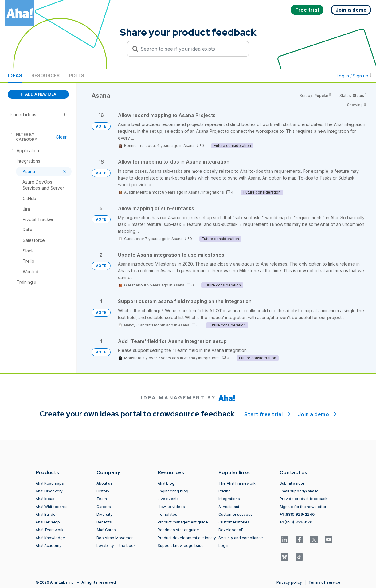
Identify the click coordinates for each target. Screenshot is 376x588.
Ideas (15, 75)
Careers (104, 507)
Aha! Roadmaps (50, 483)
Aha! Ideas (45, 499)
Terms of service (324, 582)
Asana (189, 146)
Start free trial (267, 414)
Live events (168, 499)
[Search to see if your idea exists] (191, 49)
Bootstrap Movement (116, 538)
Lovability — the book (116, 545)
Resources (45, 75)
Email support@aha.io (299, 491)
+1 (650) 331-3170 (296, 522)
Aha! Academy (49, 545)
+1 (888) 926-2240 (297, 514)
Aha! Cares (106, 530)
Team (102, 499)
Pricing (225, 491)
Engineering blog (173, 491)
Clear (61, 137)
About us (104, 483)
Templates (167, 514)
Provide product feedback (304, 499)
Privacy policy (289, 582)
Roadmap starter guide (178, 530)
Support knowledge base (181, 545)
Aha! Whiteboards (52, 507)
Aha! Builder (46, 514)
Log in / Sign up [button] (354, 76)
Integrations (213, 192)
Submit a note (292, 483)
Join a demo (317, 414)
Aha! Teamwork (50, 530)
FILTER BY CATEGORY (23, 137)
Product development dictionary (187, 538)
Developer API (231, 530)
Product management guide (183, 522)
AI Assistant (229, 507)
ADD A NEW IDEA (38, 94)
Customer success (235, 514)
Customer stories (234, 522)
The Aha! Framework (237, 483)
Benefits (104, 522)
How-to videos (171, 507)
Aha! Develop (48, 522)
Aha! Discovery (49, 491)
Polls (76, 75)
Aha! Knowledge (50, 538)
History (103, 491)
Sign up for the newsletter (303, 507)
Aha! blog (166, 483)
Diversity (104, 514)
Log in (224, 545)
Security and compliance (241, 538)
